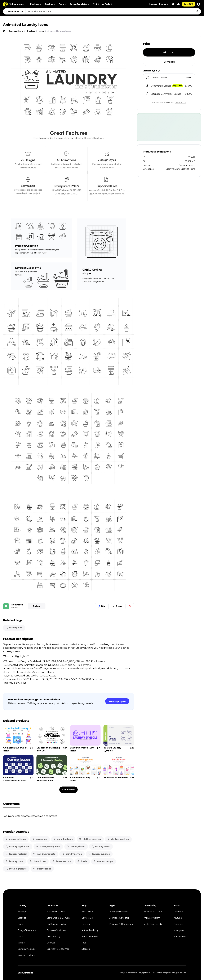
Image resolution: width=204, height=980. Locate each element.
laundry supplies (99, 854)
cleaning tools (63, 839)
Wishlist (21, 943)
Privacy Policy (53, 937)
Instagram (179, 930)
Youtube (178, 918)
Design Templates (27, 930)
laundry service (72, 854)
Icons (192, 169)
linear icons (38, 861)
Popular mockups (26, 955)
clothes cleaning (90, 839)
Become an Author (153, 912)
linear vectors (61, 861)
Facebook (178, 912)
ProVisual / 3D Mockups (121, 924)
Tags (84, 943)
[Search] (198, 11)
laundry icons (76, 847)
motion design (103, 861)
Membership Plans (56, 912)
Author (14, 608)
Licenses (51, 943)
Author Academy (90, 930)
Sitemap (86, 949)
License (153, 4)
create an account (23, 816)
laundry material (16, 854)
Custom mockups (26, 949)
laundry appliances (17, 847)
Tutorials (85, 924)
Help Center (87, 912)
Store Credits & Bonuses (59, 918)
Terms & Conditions (56, 930)
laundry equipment (48, 847)
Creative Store (173, 169)
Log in (6, 816)
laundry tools (14, 861)
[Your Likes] (178, 4)
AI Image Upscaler (118, 912)
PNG (20, 937)
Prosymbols (17, 605)
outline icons (42, 869)
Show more (68, 790)
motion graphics (16, 869)
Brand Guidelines (90, 937)
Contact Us (87, 918)
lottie (82, 861)
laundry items (101, 847)
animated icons (15, 839)
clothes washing (118, 839)
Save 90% (189, 4)
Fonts (21, 924)
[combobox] (113, 11)
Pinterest (178, 924)
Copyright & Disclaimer (58, 949)
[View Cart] (173, 4)
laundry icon (14, 628)
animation (39, 839)
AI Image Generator (119, 918)
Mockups (22, 912)
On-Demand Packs (56, 924)
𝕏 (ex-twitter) (180, 937)
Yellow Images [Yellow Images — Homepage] (25, 973)
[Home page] (4, 31)
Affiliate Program (152, 918)
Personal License (187, 165)
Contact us (180, 103)
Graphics (185, 169)
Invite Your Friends (153, 924)
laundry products (44, 854)
